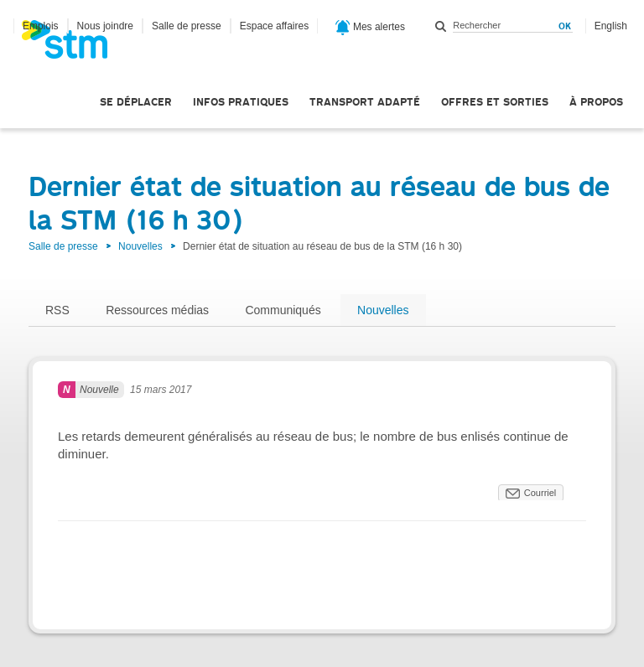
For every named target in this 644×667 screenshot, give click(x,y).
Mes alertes (370, 28)
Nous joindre (105, 26)
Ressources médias (157, 310)
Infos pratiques (241, 102)
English (611, 26)
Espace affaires (275, 26)
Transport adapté (365, 102)
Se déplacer (136, 102)
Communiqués (283, 310)
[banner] (73, 44)
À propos (596, 102)
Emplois (41, 26)
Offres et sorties (495, 102)
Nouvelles (140, 246)
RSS (57, 310)
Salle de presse (187, 26)
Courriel (540, 493)
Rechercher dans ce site (441, 26)
